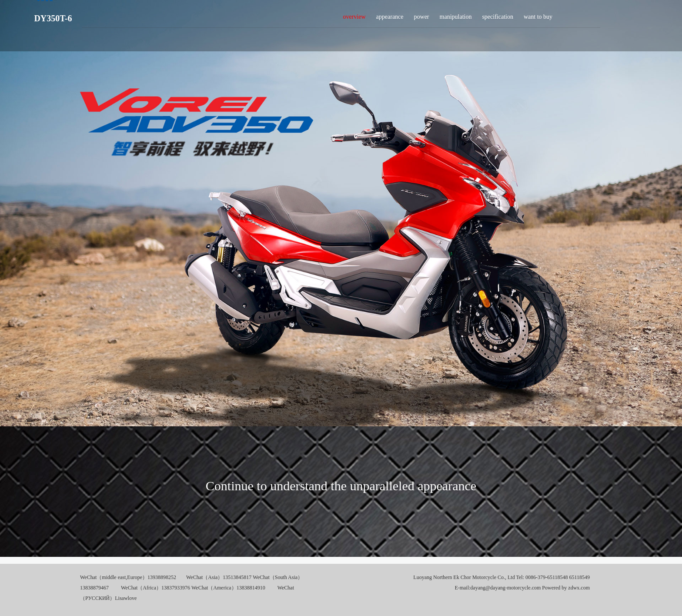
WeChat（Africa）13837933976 (155, 588)
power (422, 19)
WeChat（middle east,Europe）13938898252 (128, 577)
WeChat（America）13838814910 (228, 588)
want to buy (538, 19)
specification (498, 19)
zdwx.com (579, 588)
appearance (390, 19)
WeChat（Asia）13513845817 (219, 577)
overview (354, 19)
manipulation (456, 19)
